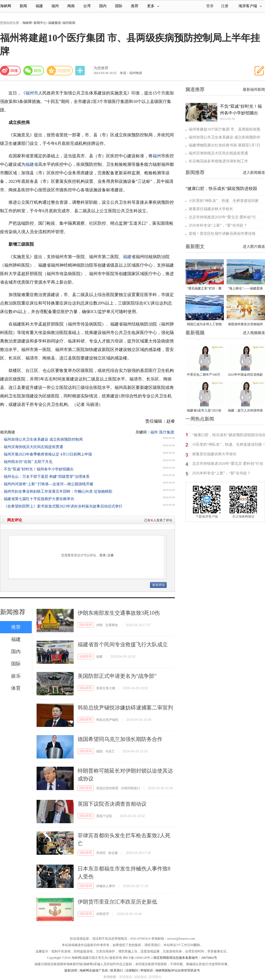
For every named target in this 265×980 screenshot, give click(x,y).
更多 (153, 6)
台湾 (87, 6)
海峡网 (6, 6)
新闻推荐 (13, 612)
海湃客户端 (250, 6)
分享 (81, 71)
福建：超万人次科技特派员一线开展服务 (245, 411)
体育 (16, 688)
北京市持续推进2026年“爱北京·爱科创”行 (222, 217)
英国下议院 (104, 816)
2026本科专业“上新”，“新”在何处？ (218, 225)
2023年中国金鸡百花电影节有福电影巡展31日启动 (245, 375)
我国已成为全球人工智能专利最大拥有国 (204, 325)
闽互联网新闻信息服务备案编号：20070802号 (185, 958)
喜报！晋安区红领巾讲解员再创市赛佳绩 (222, 234)
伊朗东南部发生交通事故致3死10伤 (119, 613)
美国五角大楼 (106, 688)
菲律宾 (101, 853)
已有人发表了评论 (158, 520)
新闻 (23, 6)
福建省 (32, 164)
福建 (39, 6)
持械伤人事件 (106, 886)
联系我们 (117, 970)
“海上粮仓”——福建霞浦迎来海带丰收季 (245, 289)
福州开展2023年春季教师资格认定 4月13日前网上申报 (48, 454)
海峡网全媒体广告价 (94, 970)
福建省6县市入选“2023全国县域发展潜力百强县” (204, 411)
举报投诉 (147, 970)
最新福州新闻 (254, 90)
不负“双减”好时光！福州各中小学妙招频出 (39, 469)
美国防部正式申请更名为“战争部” (117, 676)
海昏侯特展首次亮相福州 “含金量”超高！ (245, 325)
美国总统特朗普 (107, 788)
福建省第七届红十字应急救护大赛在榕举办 (39, 499)
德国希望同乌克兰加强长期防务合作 (120, 739)
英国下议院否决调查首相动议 (112, 804)
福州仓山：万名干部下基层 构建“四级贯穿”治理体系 (47, 477)
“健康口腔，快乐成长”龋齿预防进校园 (221, 188)
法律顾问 (132, 970)
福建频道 (55, 23)
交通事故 (112, 625)
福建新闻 (86, 656)
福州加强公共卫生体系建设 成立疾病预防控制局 (43, 439)
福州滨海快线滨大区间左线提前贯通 (33, 447)
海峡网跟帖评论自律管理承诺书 (178, 970)
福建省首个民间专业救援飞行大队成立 (123, 644)
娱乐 (16, 676)
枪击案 (113, 853)
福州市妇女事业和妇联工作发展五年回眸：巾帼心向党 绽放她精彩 (58, 491)
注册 (225, 6)
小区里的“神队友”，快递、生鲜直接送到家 (224, 201)
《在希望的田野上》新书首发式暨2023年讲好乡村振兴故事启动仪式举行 (63, 506)
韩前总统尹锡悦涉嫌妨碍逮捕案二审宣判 (125, 708)
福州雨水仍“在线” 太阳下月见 (28, 462)
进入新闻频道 (254, 173)
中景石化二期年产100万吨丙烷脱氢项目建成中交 (204, 375)
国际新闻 (86, 625)
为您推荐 (101, 68)
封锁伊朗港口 (131, 788)
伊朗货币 (103, 914)
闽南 (71, 6)
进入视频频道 (254, 333)
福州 (55, 6)
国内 (103, 6)
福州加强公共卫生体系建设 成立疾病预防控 (224, 137)
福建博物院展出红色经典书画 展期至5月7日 (224, 145)
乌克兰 (110, 751)
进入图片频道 (254, 247)
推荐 (135, 6)
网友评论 (15, 520)
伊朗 (99, 625)
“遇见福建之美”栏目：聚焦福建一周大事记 (204, 289)
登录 (103, 555)
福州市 (32, 93)
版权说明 (71, 970)
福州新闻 (69, 23)
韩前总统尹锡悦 (107, 720)
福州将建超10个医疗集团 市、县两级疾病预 (224, 129)
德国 (99, 751)
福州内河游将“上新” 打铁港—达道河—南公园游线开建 (48, 484)
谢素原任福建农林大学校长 (211, 209)
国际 (119, 6)
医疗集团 (167, 432)
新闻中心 (40, 23)
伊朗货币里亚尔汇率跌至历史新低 (117, 902)
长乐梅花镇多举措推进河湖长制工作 (218, 161)
